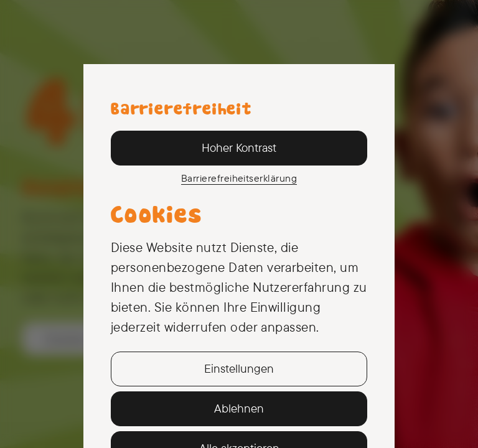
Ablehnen (239, 408)
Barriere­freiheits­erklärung (239, 178)
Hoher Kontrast (239, 147)
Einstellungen (239, 368)
